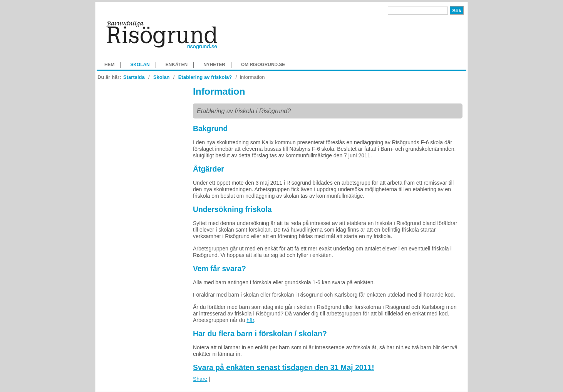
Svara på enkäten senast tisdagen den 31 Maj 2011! (284, 367)
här (250, 320)
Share (200, 379)
